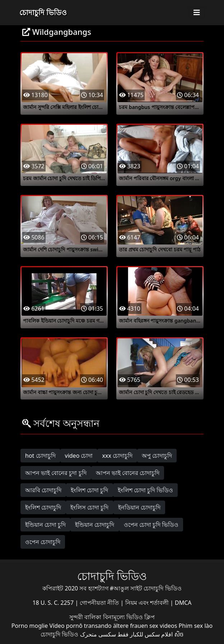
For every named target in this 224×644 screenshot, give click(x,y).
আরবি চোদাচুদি (43, 490)
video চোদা (79, 456)
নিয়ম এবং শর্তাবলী (148, 603)
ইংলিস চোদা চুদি (89, 507)
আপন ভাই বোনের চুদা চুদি (56, 473)
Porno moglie (30, 626)
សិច (179, 634)
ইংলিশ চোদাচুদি (43, 507)
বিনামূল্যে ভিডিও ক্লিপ (129, 617)
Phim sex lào (196, 626)
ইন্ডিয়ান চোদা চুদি (45, 525)
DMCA (183, 603)
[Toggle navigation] (197, 13)
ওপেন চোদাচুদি (43, 542)
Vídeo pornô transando (80, 626)
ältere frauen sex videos (145, 626)
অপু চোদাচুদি (157, 456)
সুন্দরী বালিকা (86, 617)
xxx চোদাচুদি (117, 456)
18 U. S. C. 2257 (54, 603)
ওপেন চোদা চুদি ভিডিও (151, 525)
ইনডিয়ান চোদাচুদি (139, 507)
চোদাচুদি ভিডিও (43, 12)
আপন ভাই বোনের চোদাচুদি (128, 473)
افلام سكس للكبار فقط (145, 634)
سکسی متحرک (98, 634)
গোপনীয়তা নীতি (100, 603)
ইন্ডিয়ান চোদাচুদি (95, 525)
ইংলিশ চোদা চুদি (89, 490)
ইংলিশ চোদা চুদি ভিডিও (145, 490)
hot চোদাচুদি (40, 456)
